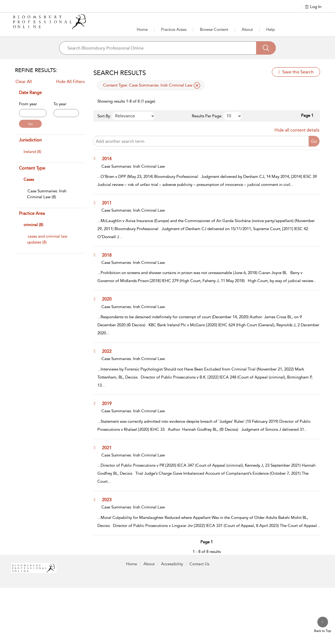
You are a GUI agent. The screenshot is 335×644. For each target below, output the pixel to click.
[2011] (109, 203)
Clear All (24, 82)
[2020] (109, 299)
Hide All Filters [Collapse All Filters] (71, 82)
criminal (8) (33, 225)
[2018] (109, 255)
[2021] (109, 448)
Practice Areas (174, 29)
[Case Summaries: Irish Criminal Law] (47, 194)
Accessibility (172, 564)
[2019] (109, 403)
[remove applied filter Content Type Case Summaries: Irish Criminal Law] (197, 85)
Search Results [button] (120, 73)
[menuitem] (50, 154)
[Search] (266, 48)
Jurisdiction (30, 140)
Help (271, 29)
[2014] (109, 159)
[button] (174, 29)
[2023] (109, 500)
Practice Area (32, 213)
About (247, 29)
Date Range (30, 93)
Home (142, 29)
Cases (29, 179)
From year (28, 104)
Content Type (32, 168)
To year (60, 104)
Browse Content (214, 29)
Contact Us (199, 564)
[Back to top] (323, 625)
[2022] (109, 351)
